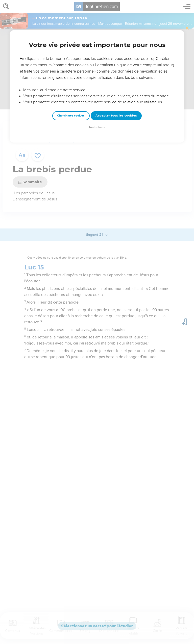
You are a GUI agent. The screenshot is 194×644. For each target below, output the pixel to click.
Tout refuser (97, 127)
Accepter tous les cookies (116, 116)
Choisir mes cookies (71, 116)
